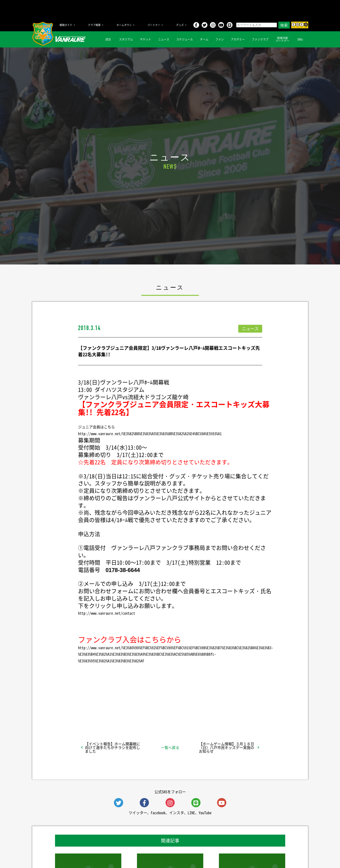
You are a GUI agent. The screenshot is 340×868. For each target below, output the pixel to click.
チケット (145, 39)
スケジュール (185, 39)
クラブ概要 (94, 25)
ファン (220, 39)
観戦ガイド (66, 25)
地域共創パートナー (282, 39)
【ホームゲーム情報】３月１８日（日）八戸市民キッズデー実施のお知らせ (227, 747)
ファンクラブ (260, 39)
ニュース (164, 39)
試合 (108, 39)
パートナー (154, 25)
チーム (204, 39)
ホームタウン (124, 25)
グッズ (180, 25)
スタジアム (126, 39)
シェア (114, 713)
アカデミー (238, 39)
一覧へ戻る (170, 747)
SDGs (300, 39)
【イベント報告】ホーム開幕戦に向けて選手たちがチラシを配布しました (113, 747)
